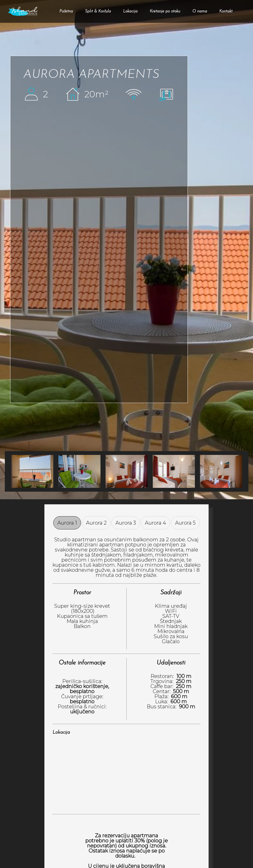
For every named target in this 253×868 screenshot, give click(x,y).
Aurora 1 (67, 523)
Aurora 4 (155, 523)
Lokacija (130, 11)
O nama (200, 11)
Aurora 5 (185, 523)
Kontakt (226, 11)
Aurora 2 (96, 523)
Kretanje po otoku (165, 11)
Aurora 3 (126, 523)
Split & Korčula (98, 11)
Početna (66, 11)
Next (11, 471)
